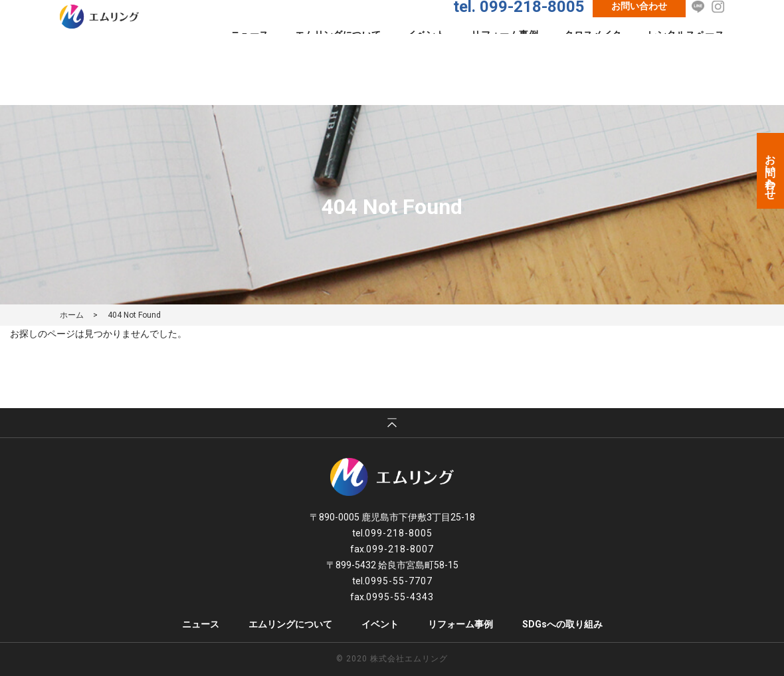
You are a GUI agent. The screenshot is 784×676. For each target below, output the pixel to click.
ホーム (72, 315)
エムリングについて (338, 59)
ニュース (250, 59)
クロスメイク (593, 59)
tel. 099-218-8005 (519, 31)
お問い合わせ (639, 31)
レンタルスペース (686, 59)
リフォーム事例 (505, 59)
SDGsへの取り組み (562, 624)
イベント (426, 59)
